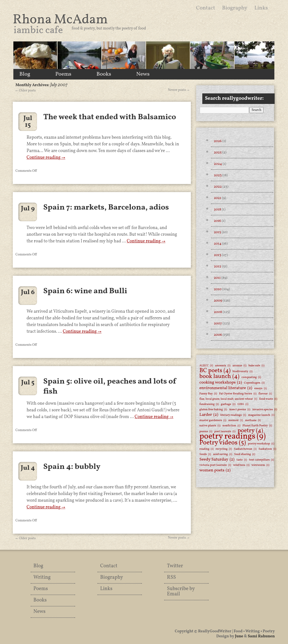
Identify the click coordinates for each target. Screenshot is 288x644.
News (143, 74)
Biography (235, 8)
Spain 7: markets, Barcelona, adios (106, 207)
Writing (42, 577)
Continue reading (46, 158)
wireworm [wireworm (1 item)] (260, 465)
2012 (217, 267)
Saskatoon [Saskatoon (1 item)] (267, 449)
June (239, 636)
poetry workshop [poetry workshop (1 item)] (261, 444)
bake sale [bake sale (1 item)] (256, 366)
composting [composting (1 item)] (251, 377)
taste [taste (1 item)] (242, 460)
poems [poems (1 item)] (206, 432)
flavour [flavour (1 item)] (265, 394)
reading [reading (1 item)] (207, 449)
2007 (218, 324)
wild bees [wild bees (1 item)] (241, 465)
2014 (217, 244)
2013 (217, 255)
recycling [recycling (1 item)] (224, 449)
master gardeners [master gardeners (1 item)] (213, 421)
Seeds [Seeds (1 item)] (205, 454)
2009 (218, 301)
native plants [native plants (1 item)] (210, 426)
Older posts (26, 91)
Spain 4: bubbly (72, 467)
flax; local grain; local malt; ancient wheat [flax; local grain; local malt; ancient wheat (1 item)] (228, 399)
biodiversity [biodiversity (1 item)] (243, 372)
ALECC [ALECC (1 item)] (206, 366)
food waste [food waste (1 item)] (268, 399)
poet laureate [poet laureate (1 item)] (225, 432)
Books (104, 74)
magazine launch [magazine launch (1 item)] (261, 415)
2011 (217, 278)
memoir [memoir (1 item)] (236, 421)
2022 (218, 187)
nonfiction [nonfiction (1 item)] (232, 426)
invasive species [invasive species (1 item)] (265, 410)
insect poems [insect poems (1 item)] (240, 410)
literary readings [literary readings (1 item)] (233, 415)
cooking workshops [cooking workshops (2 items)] (221, 382)
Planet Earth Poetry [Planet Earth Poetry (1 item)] (257, 426)
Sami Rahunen (261, 636)
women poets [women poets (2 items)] (215, 470)
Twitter (175, 566)
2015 (217, 232)
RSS (171, 577)
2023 (218, 175)
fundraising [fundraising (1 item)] (209, 404)
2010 (218, 289)
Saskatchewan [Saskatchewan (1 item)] (245, 449)
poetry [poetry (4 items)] (250, 431)
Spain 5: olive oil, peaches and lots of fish (110, 386)
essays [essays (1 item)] (261, 389)
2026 (218, 141)
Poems (63, 74)
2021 (217, 198)
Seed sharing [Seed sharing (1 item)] (245, 454)
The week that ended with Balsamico (110, 117)
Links (261, 8)
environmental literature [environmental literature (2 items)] (226, 388)
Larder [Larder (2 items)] (209, 415)
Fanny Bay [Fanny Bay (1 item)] (208, 394)
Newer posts (179, 90)
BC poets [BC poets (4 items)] (215, 371)
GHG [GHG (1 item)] (243, 404)
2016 (217, 221)
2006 (218, 335)
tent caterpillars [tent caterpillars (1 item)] (261, 460)
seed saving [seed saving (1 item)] (223, 454)
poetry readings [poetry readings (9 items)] (233, 437)
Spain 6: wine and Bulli (85, 291)
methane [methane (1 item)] (253, 421)
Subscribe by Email (181, 591)
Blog (25, 74)
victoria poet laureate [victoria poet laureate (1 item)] (215, 465)
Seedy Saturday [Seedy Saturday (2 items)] (217, 459)
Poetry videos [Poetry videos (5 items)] (223, 443)
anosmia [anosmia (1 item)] (223, 366)
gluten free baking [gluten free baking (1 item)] (213, 410)
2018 (217, 210)
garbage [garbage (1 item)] (228, 404)
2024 (218, 164)
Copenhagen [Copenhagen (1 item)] (254, 383)
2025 (218, 153)
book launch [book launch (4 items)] (220, 377)
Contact (205, 8)
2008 (218, 312)
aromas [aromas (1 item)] (239, 366)
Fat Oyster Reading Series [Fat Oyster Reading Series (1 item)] (238, 394)
